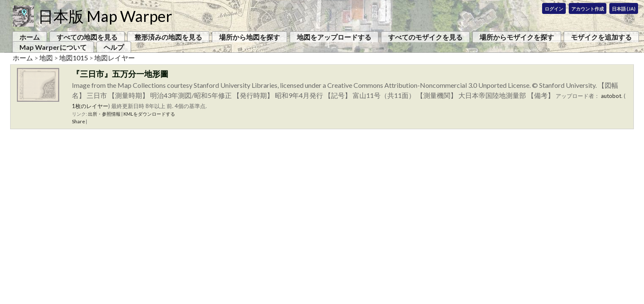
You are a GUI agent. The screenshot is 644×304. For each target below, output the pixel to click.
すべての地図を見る (87, 37)
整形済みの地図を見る (168, 37)
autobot (611, 96)
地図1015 (74, 58)
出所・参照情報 (104, 114)
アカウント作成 (588, 9)
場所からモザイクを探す (517, 37)
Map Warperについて (53, 47)
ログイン (554, 9)
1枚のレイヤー (90, 106)
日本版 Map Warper (105, 16)
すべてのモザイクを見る (425, 37)
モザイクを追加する (601, 37)
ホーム (30, 37)
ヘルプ (114, 47)
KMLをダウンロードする (149, 114)
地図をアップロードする (334, 37)
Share (78, 121)
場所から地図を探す (249, 37)
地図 (46, 58)
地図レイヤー (115, 58)
